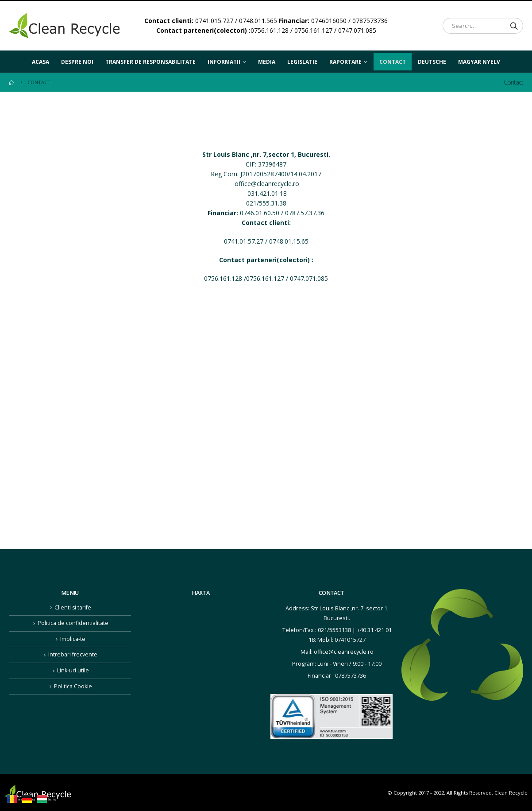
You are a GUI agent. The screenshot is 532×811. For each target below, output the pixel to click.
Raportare (345, 62)
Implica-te (73, 639)
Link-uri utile (73, 670)
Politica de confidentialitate (73, 623)
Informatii (224, 62)
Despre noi (77, 62)
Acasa (40, 62)
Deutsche (432, 59)
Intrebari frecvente (73, 654)
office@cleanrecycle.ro (267, 184)
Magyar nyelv (479, 59)
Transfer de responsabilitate (150, 62)
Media (267, 62)
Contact (393, 62)
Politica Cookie (73, 686)
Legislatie (302, 62)
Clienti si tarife (73, 607)
